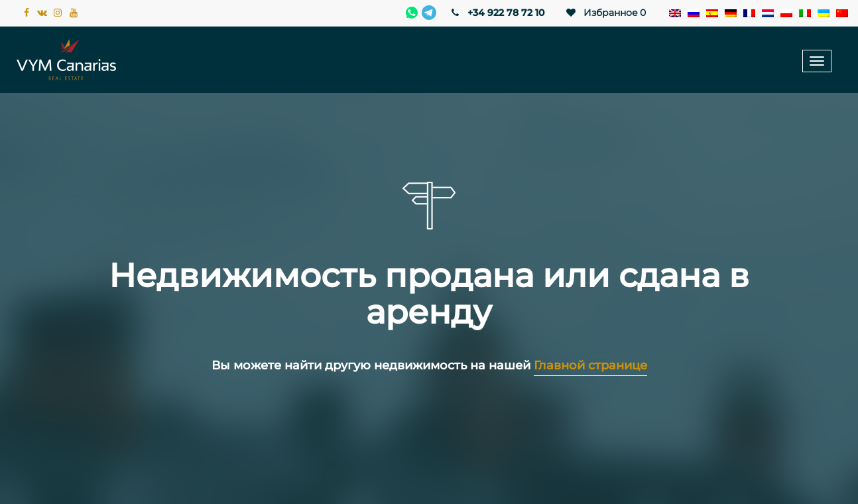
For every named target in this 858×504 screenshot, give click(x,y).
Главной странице (590, 365)
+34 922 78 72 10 (497, 13)
